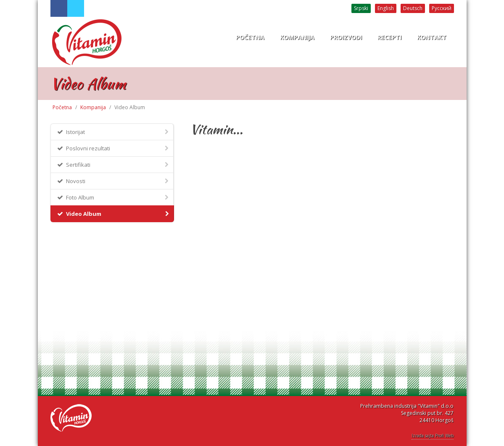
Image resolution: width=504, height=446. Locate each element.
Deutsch (413, 8)
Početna (62, 107)
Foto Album (113, 197)
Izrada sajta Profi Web (433, 436)
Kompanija (93, 107)
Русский (442, 8)
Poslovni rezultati (113, 148)
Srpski (361, 8)
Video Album (113, 214)
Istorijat (113, 132)
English (386, 8)
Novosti (113, 181)
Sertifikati (113, 164)
